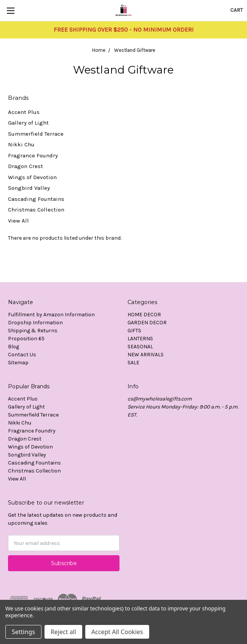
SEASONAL (140, 347)
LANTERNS (140, 339)
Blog (14, 347)
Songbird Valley (29, 188)
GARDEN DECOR (147, 323)
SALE (133, 363)
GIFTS (134, 331)
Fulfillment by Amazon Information (51, 315)
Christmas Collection (36, 210)
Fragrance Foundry (33, 155)
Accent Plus (24, 112)
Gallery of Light (28, 123)
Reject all (63, 632)
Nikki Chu (21, 144)
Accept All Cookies (117, 632)
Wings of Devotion (32, 177)
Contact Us (22, 355)
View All (18, 221)
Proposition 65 (26, 339)
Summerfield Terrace (36, 134)
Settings (23, 632)
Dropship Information (35, 323)
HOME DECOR (144, 315)
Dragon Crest (25, 166)
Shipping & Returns (33, 331)
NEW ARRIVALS (146, 355)
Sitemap (18, 363)
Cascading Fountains (36, 199)
